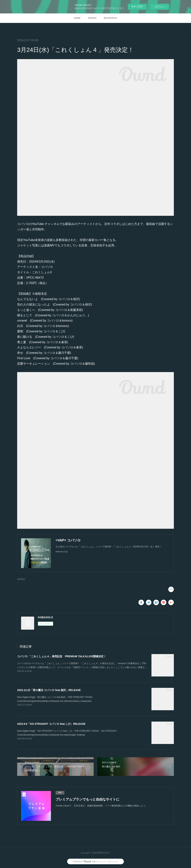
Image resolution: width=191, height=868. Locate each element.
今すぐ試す (137, 6)
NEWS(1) (21, 579)
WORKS (92, 18)
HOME (77, 18)
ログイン (160, 7)
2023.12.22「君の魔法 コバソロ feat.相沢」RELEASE (49, 690)
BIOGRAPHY (111, 18)
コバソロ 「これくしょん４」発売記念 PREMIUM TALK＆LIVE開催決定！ (62, 656)
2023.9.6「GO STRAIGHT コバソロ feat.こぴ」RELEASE (51, 724)
